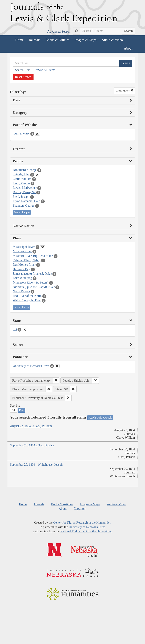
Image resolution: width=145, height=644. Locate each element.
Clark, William (22, 179)
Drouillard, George (25, 170)
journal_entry (21, 133)
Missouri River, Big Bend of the (33, 256)
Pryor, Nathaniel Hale (26, 201)
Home (19, 40)
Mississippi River (24, 247)
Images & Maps (85, 40)
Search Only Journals (100, 418)
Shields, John (21, 174)
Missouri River (22, 251)
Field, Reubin (21, 183)
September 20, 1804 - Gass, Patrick (32, 445)
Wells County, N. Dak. (27, 300)
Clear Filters (125, 91)
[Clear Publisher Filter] (57, 366)
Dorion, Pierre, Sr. (24, 192)
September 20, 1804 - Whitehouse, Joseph (36, 465)
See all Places (22, 307)
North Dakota (21, 291)
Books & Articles (57, 40)
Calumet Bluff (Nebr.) (27, 260)
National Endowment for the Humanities (86, 531)
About (128, 48)
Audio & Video (112, 40)
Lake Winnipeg (22, 278)
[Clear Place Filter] (43, 247)
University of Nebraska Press (31, 366)
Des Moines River (24, 265)
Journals (35, 40)
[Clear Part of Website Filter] (37, 134)
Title (14, 410)
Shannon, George (24, 206)
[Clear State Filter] (25, 330)
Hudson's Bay (22, 269)
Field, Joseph (21, 197)
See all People (22, 212)
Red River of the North (27, 296)
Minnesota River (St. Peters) (31, 282)
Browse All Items (44, 70)
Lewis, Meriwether (25, 188)
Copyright (80, 509)
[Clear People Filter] (37, 175)
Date (22, 410)
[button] (56, 381)
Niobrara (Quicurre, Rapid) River (34, 287)
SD (15, 329)
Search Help (23, 70)
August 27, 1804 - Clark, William (31, 426)
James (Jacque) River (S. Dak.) (32, 274)
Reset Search (23, 77)
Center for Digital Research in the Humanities (82, 523)
